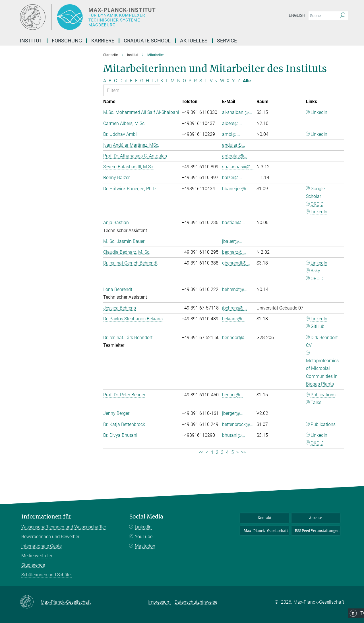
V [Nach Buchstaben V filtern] (211, 81)
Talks (316, 402)
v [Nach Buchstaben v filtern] (216, 81)
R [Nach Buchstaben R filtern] (195, 81)
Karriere (103, 41)
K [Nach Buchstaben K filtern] (162, 81)
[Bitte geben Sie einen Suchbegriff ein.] (322, 16)
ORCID (317, 204)
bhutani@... (234, 435)
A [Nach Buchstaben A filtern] (105, 81)
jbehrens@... (234, 308)
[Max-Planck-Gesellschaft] (30, 602)
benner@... (233, 395)
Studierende (33, 565)
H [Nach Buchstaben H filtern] (147, 81)
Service (227, 41)
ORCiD (317, 279)
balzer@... (232, 178)
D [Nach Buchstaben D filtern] (121, 81)
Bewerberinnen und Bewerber (50, 537)
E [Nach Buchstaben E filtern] (131, 81)
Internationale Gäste (42, 546)
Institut (31, 41)
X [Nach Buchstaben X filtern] (228, 81)
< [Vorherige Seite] (207, 452)
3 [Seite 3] (222, 452)
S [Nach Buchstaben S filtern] (201, 81)
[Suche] (343, 16)
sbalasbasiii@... (238, 167)
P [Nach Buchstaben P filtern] (190, 81)
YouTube (144, 537)
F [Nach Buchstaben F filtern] (136, 81)
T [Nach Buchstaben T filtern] (206, 81)
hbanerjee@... (236, 189)
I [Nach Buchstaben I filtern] (152, 81)
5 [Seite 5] (232, 452)
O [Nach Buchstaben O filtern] (184, 81)
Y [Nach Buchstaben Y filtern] (233, 81)
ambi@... (231, 134)
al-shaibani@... (237, 112)
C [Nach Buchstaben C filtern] (115, 81)
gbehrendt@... (236, 263)
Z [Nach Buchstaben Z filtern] (239, 81)
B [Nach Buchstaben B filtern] (110, 81)
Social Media (146, 517)
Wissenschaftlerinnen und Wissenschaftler (64, 527)
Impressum (159, 602)
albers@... (232, 123)
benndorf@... (235, 338)
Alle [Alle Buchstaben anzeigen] (247, 81)
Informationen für (46, 517)
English (297, 15)
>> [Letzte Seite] (243, 452)
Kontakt (264, 518)
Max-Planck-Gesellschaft (266, 531)
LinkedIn (319, 134)
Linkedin (319, 112)
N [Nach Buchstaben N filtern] (179, 81)
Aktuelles (194, 41)
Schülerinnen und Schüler (47, 575)
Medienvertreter (37, 556)
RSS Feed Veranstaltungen (317, 531)
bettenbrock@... (238, 424)
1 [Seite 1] (212, 452)
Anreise (316, 518)
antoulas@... (235, 156)
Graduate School (147, 41)
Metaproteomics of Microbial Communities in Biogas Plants (322, 372)
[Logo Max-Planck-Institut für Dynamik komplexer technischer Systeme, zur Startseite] (127, 17)
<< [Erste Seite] (201, 452)
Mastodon (145, 546)
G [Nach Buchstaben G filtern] (142, 81)
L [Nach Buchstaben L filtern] (167, 81)
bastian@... (233, 223)
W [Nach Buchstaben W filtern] (222, 81)
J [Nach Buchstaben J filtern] (157, 81)
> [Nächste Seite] (237, 452)
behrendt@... (235, 289)
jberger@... (233, 413)
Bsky (315, 271)
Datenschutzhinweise (196, 602)
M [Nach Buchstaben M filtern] (173, 81)
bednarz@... (234, 252)
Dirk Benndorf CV (322, 341)
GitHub (318, 326)
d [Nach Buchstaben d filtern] (126, 81)
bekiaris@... (234, 319)
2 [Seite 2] (217, 452)
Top (336, 493)
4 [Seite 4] (227, 452)
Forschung (67, 41)
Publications (323, 395)
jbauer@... (232, 241)
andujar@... (234, 145)
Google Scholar (316, 192)
